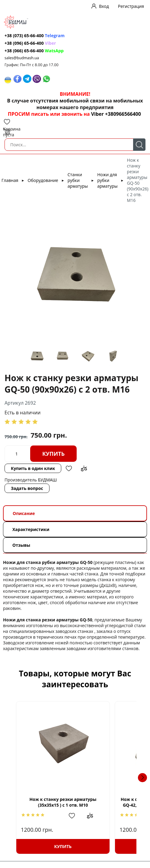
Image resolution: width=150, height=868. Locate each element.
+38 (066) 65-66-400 (24, 51)
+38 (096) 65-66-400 (24, 43)
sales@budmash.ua (22, 58)
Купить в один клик (33, 468)
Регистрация (131, 6)
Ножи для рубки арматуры (107, 180)
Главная (10, 180)
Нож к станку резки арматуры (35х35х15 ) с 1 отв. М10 (75, 802)
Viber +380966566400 (116, 114)
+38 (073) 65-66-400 (24, 36)
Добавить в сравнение (84, 468)
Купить (53, 454)
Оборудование (43, 180)
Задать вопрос (27, 488)
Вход (104, 6)
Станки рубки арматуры (78, 180)
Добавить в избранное (69, 468)
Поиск (139, 145)
